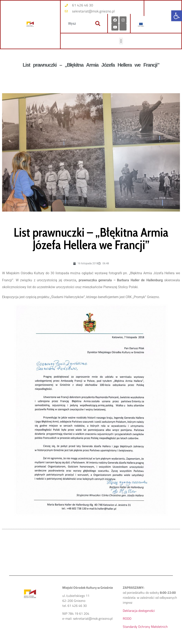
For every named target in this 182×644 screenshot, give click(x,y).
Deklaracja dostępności (139, 611)
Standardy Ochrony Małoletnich (145, 627)
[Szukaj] (98, 23)
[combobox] (77, 23)
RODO (127, 618)
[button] (177, 16)
